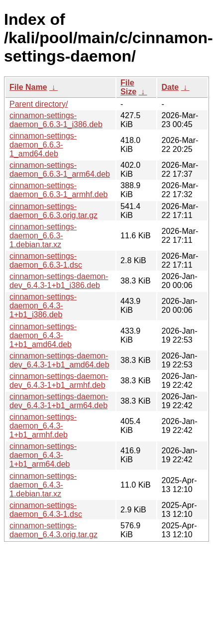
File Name (28, 87)
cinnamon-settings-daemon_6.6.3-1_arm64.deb (60, 170)
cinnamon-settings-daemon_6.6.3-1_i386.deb (56, 120)
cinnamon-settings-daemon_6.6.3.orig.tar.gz (53, 211)
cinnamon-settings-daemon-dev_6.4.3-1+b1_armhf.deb (59, 381)
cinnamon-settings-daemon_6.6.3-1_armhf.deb (58, 190)
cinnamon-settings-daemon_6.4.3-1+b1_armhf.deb (43, 426)
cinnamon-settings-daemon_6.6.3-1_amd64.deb (43, 145)
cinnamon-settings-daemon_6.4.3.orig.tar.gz (53, 530)
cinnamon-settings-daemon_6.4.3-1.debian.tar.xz (43, 485)
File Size (128, 87)
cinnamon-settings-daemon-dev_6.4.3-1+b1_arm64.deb (59, 401)
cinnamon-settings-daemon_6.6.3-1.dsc (46, 260)
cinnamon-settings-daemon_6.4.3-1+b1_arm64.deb (43, 455)
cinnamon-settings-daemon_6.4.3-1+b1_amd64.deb (43, 335)
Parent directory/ (39, 104)
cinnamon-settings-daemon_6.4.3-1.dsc (46, 510)
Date (170, 87)
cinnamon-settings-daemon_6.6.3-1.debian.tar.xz (43, 236)
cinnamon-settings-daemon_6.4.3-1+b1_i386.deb (43, 306)
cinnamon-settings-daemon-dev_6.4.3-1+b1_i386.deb (59, 281)
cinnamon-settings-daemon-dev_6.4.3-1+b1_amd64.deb (59, 360)
